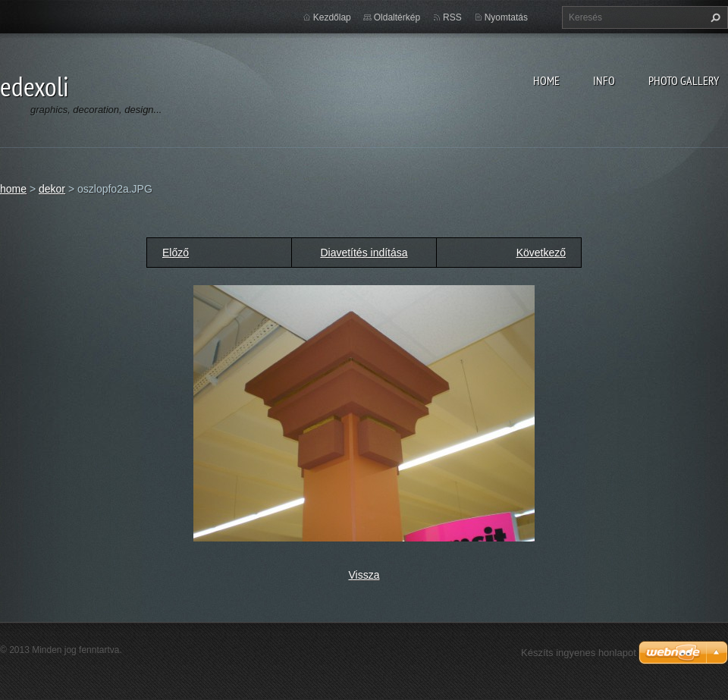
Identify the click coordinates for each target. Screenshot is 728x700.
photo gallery (684, 80)
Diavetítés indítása (364, 253)
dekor (52, 189)
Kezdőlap (332, 17)
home (546, 80)
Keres (714, 17)
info (604, 80)
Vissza (364, 575)
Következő (541, 253)
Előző (176, 253)
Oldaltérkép (397, 17)
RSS (452, 17)
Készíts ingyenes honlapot (579, 653)
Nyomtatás (506, 17)
